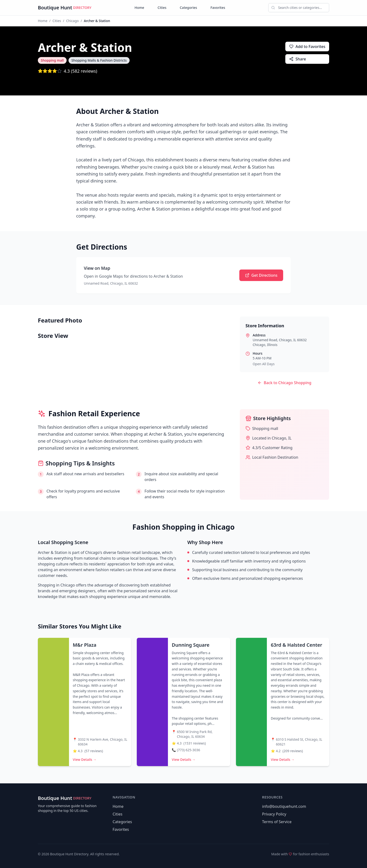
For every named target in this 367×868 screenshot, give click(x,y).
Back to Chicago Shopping (284, 383)
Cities (162, 8)
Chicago (72, 21)
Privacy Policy (274, 814)
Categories (188, 8)
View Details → (85, 759)
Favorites (218, 8)
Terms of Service (277, 822)
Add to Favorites (307, 47)
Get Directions (261, 275)
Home (139, 8)
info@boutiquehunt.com (284, 806)
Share (298, 59)
